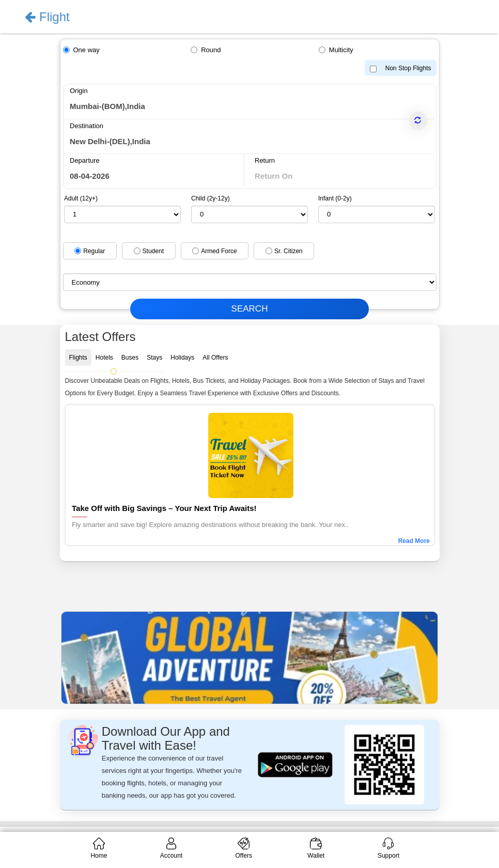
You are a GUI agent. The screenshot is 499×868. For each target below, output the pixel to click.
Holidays (182, 358)
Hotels (104, 358)
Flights (78, 358)
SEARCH (250, 309)
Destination (87, 126)
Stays (154, 358)
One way (87, 50)
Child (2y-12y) (210, 198)
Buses (130, 358)
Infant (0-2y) (335, 198)
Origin (79, 91)
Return (265, 160)
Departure (85, 160)
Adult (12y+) (81, 198)
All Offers (215, 358)
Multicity (341, 50)
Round (211, 50)
